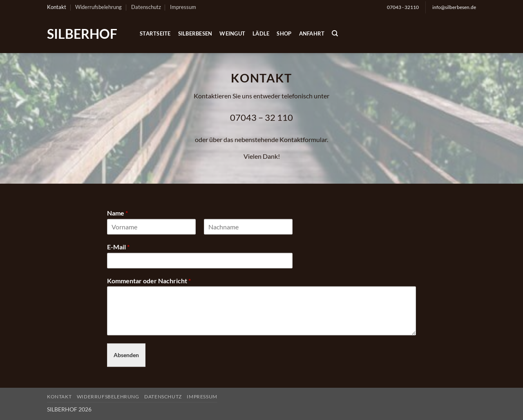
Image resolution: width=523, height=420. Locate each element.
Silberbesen (195, 33)
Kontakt (57, 7)
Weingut (232, 33)
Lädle (261, 33)
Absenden (126, 355)
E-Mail (118, 246)
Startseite (155, 33)
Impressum (183, 7)
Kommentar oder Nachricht (149, 280)
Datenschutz (146, 7)
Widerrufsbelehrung (98, 7)
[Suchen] (335, 33)
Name (117, 213)
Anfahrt (312, 33)
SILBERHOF (82, 34)
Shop (284, 33)
